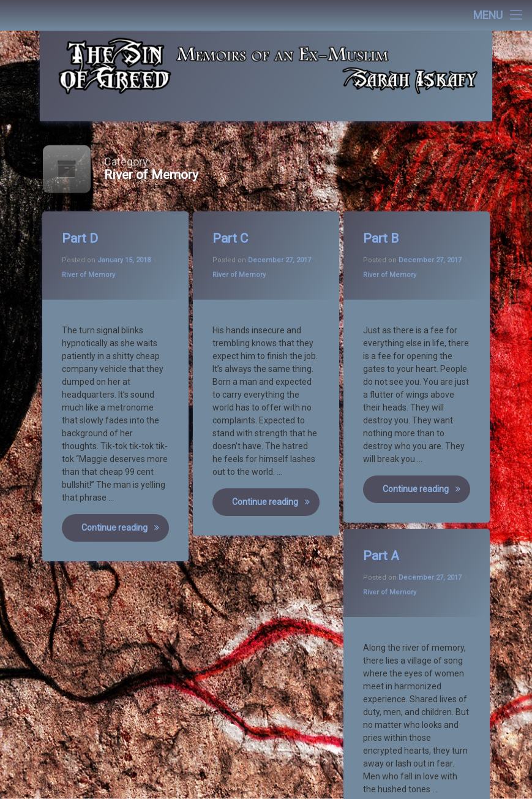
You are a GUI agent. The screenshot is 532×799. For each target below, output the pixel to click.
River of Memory (89, 276)
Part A (382, 558)
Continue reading (126, 528)
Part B (382, 240)
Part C (231, 240)
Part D (81, 240)
